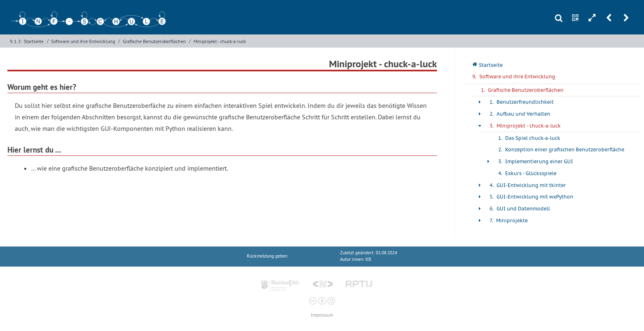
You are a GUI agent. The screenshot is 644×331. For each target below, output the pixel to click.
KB (368, 259)
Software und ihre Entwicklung (83, 41)
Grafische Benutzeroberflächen (154, 41)
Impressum (322, 315)
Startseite (34, 41)
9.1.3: (16, 41)
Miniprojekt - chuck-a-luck (220, 41)
